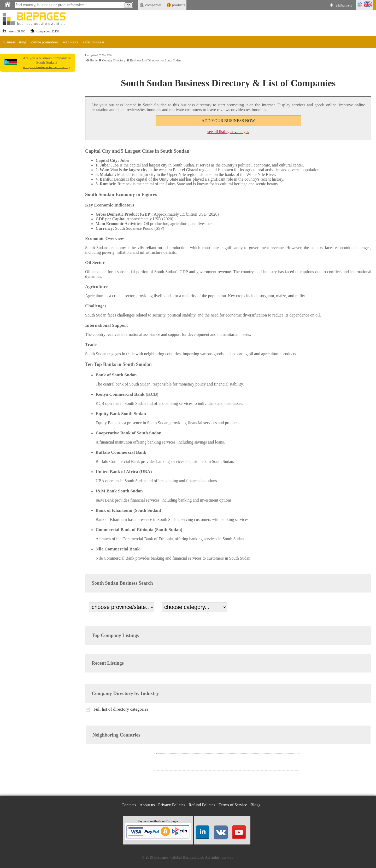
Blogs (255, 805)
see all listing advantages (228, 132)
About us (147, 805)
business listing (14, 42)
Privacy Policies (172, 805)
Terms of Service (233, 805)
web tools (70, 42)
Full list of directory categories (121, 709)
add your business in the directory (47, 67)
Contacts (129, 805)
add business (344, 5)
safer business (94, 42)
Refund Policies (202, 805)
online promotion (45, 42)
